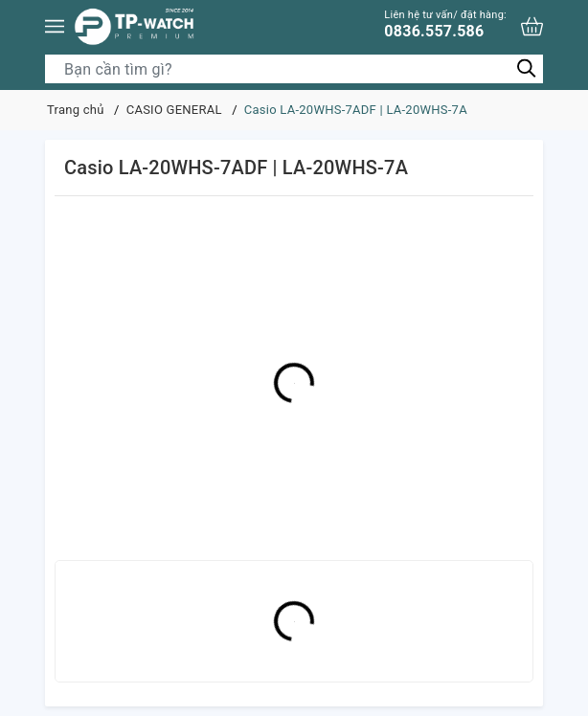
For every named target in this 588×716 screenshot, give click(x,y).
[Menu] (55, 26)
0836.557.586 (445, 24)
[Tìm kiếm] (526, 68)
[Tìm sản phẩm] (294, 69)
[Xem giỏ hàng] (532, 26)
